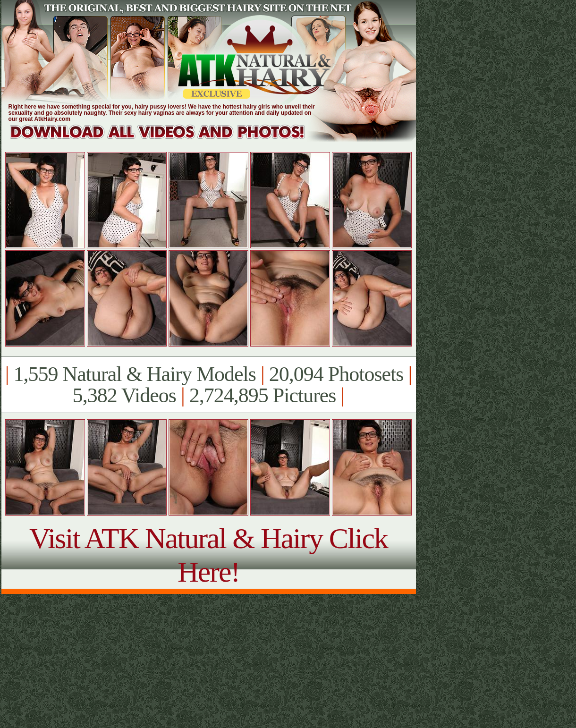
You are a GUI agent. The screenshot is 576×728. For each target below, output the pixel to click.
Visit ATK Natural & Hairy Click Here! (208, 555)
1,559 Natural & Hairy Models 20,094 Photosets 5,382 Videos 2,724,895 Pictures (208, 385)
